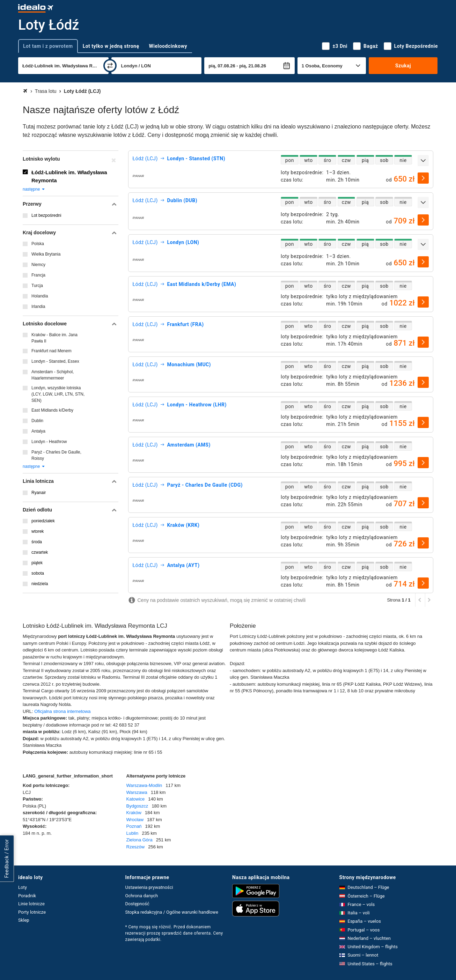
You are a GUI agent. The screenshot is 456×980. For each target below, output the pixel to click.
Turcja (37, 286)
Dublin (37, 421)
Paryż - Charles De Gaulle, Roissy (56, 455)
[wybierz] (423, 178)
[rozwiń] (423, 161)
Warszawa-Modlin (144, 785)
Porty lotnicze (32, 912)
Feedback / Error (7, 859)
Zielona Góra (139, 840)
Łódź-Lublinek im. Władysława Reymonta (69, 176)
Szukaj (403, 66)
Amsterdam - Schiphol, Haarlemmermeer (53, 375)
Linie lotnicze (31, 904)
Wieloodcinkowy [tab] (168, 46)
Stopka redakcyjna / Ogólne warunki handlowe (172, 912)
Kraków (134, 813)
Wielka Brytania (46, 254)
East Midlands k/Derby (52, 410)
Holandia (40, 296)
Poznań (134, 826)
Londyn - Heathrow (49, 442)
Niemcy (38, 265)
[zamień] (110, 66)
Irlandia (38, 307)
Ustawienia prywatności (149, 887)
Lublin (133, 833)
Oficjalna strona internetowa (62, 711)
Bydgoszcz (137, 806)
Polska (38, 244)
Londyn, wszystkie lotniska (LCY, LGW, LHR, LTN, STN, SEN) (58, 394)
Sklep (24, 920)
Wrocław (135, 820)
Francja (38, 275)
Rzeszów (136, 847)
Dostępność (137, 904)
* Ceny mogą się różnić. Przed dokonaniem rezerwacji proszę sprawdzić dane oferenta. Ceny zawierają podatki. (174, 933)
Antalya (38, 431)
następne (34, 189)
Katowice (136, 799)
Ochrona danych (142, 896)
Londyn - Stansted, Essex (55, 361)
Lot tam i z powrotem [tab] (48, 46)
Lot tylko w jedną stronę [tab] (111, 46)
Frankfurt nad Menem (52, 351)
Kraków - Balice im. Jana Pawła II (54, 338)
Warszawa (137, 792)
